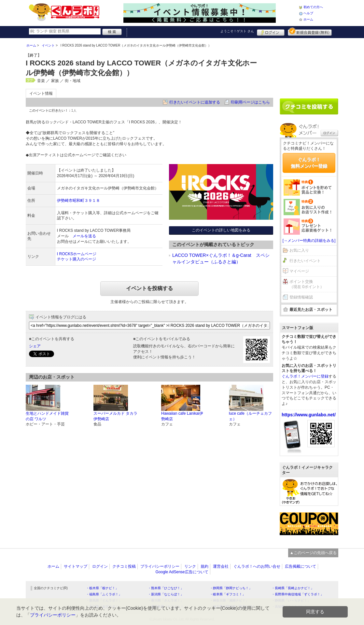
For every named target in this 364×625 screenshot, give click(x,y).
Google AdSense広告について (182, 572)
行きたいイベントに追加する (195, 102)
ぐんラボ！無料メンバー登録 (309, 163)
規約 (204, 566)
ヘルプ (308, 13)
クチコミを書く (309, 106)
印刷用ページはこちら (250, 102)
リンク (190, 566)
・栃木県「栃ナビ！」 (102, 588)
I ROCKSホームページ (77, 254)
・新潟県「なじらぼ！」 (166, 594)
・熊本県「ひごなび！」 (166, 588)
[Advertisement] (309, 66)
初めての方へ (313, 7)
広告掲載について (301, 566)
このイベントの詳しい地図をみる (221, 230)
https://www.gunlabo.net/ (309, 415)
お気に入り (299, 250)
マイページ (299, 271)
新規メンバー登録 (310, 32)
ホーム (308, 19)
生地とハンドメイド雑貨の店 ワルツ (47, 416)
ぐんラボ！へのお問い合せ (257, 566)
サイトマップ (76, 566)
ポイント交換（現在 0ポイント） (307, 284)
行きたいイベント (305, 261)
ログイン (271, 32)
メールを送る (84, 236)
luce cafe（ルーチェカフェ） (250, 416)
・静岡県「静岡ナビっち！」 (231, 588)
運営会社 (221, 566)
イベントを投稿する (149, 288)
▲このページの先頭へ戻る (313, 553)
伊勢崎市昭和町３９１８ (78, 201)
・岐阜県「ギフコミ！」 (228, 594)
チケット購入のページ (77, 259)
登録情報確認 (301, 297)
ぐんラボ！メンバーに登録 (305, 376)
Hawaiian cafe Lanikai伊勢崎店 (182, 416)
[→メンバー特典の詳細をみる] (309, 241)
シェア (35, 346)
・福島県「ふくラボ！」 (104, 594)
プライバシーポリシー (160, 566)
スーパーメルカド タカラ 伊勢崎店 (115, 416)
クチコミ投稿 (124, 566)
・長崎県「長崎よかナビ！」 (293, 588)
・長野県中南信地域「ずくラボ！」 (298, 594)
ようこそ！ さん (237, 31)
